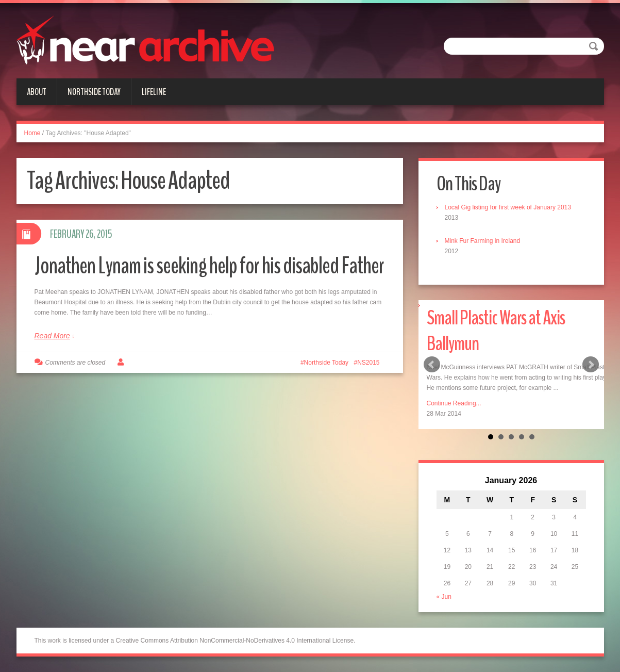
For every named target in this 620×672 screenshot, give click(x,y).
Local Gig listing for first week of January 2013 (508, 207)
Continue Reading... (454, 403)
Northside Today (94, 92)
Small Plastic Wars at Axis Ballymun (496, 331)
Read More (52, 336)
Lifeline (154, 92)
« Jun (444, 597)
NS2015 (368, 363)
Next (591, 365)
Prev (432, 365)
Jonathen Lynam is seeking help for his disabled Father (209, 266)
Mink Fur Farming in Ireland (483, 241)
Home (32, 133)
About (37, 92)
